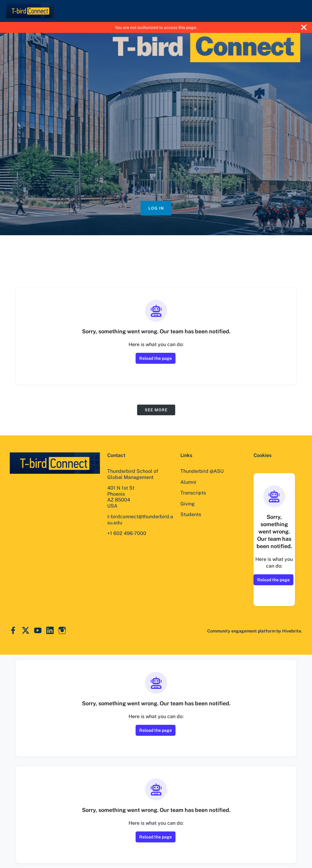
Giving (188, 504)
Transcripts (193, 493)
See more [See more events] (156, 410)
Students (191, 514)
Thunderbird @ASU (202, 471)
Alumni (188, 482)
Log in (156, 208)
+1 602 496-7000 (127, 533)
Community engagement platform (241, 631)
